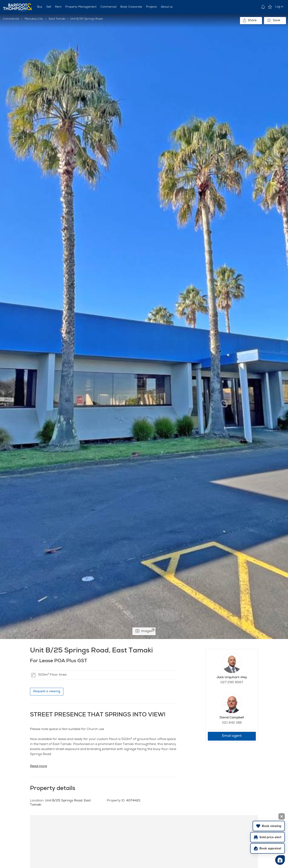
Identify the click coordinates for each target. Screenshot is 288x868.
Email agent (232, 736)
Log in (279, 7)
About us (167, 7)
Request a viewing (47, 691)
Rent (58, 7)
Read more (38, 766)
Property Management (81, 7)
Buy (40, 7)
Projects (151, 7)
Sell (49, 7)
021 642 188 (232, 723)
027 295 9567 (232, 683)
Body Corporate (131, 7)
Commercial (108, 7)
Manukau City (34, 19)
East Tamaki (57, 19)
